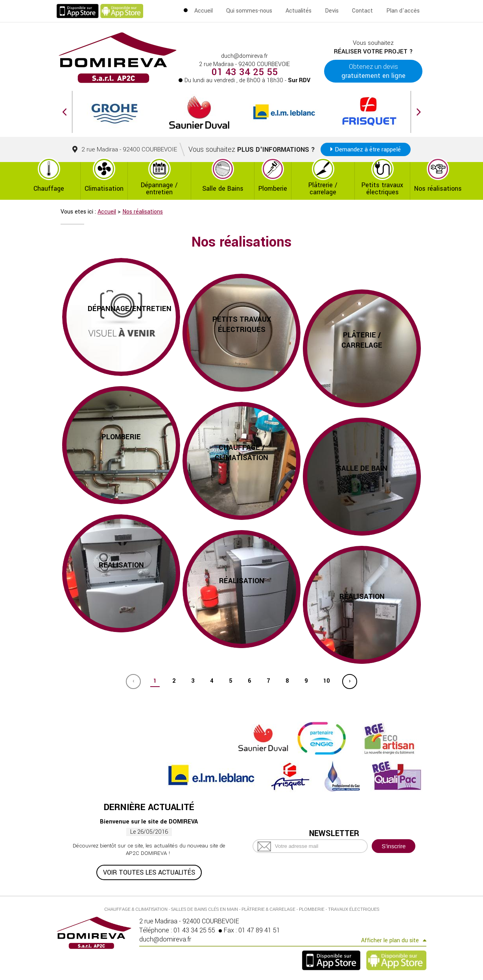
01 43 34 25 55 (245, 72)
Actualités (299, 11)
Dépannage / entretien (159, 189)
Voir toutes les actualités (149, 872)
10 (326, 681)
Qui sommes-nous (249, 11)
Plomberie (273, 189)
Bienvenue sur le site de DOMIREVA (149, 822)
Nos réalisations (438, 189)
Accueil (204, 11)
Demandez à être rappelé (368, 149)
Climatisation (104, 189)
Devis (332, 11)
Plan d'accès (403, 11)
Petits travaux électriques (382, 189)
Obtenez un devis (373, 71)
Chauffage (49, 189)
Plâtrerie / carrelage (323, 189)
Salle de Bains (223, 189)
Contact (362, 11)
